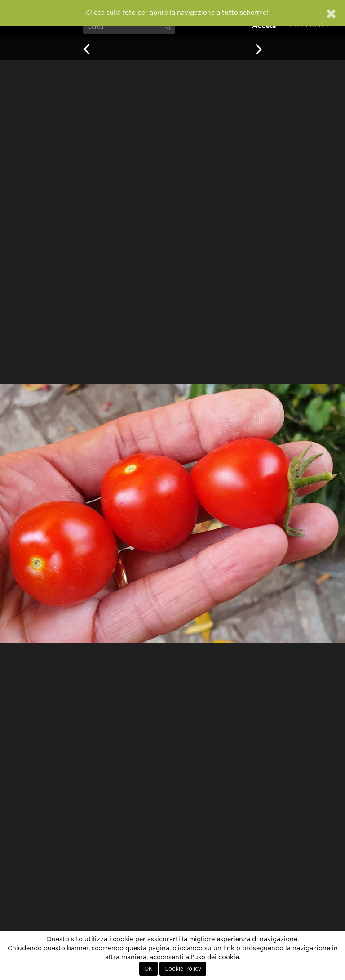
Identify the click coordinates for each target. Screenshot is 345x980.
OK (148, 969)
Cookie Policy (183, 969)
